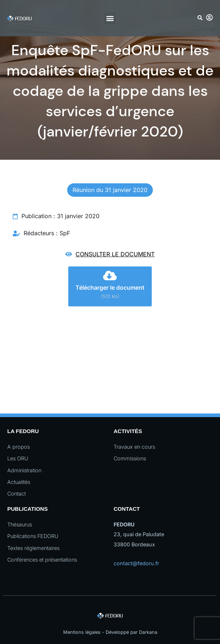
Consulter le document (115, 254)
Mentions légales (82, 632)
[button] (110, 18)
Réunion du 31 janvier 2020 (110, 190)
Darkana (148, 632)
